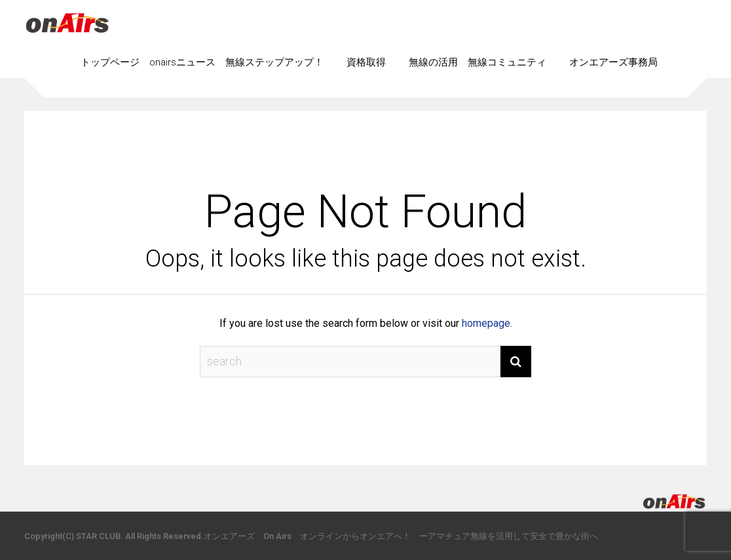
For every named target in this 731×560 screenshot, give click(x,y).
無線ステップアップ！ (274, 62)
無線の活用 (433, 62)
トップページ (110, 62)
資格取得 (366, 62)
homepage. (487, 323)
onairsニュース (182, 62)
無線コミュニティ (507, 62)
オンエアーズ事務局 (613, 62)
